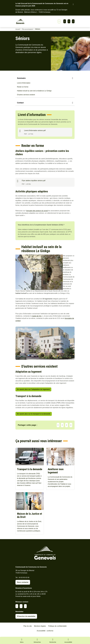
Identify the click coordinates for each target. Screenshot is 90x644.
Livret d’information (24, 83)
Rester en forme (23, 87)
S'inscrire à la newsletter (26, 619)
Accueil (18, 29)
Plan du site (28, 629)
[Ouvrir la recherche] (53, 640)
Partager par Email (71, 425)
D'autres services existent (26, 95)
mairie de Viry (37, 316)
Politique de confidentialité (57, 629)
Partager (58, 425)
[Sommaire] (45, 78)
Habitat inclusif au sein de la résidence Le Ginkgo (34, 91)
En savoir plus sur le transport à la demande (34, 414)
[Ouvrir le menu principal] (22, 640)
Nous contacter (23, 585)
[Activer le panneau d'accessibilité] (68, 641)
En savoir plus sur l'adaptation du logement (33, 390)
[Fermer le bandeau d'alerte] (73, 4)
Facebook (69, 22)
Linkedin (65, 22)
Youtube (73, 22)
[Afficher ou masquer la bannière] (59, 22)
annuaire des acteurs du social (37, 211)
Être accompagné (28, 29)
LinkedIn (62, 425)
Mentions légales (40, 629)
